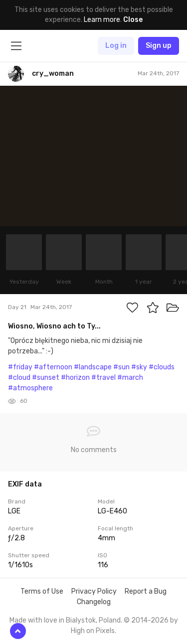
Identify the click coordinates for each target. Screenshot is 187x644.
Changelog (94, 602)
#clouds (162, 367)
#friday (20, 367)
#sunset (46, 378)
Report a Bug (146, 591)
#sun (121, 367)
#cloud (19, 378)
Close (133, 20)
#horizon (75, 378)
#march (130, 378)
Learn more (102, 20)
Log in (116, 46)
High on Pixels (93, 631)
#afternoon (53, 367)
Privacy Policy (94, 591)
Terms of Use (42, 591)
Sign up (159, 46)
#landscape (93, 367)
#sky (139, 367)
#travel (103, 378)
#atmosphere (30, 388)
